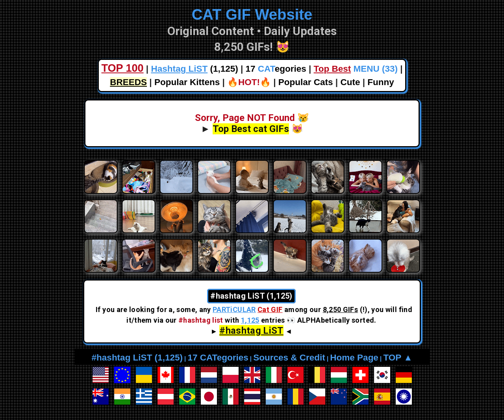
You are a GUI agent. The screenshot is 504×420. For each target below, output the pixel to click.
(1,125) (194, 69)
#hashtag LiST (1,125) (137, 358)
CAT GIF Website (252, 14)
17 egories (276, 69)
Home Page (354, 358)
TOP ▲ (398, 358)
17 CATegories (218, 358)
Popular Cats (306, 82)
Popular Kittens (187, 82)
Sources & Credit (289, 358)
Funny (381, 82)
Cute (350, 82)
